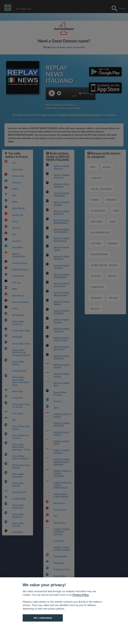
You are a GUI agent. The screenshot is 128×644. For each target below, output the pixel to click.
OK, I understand (43, 618)
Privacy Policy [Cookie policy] (81, 595)
